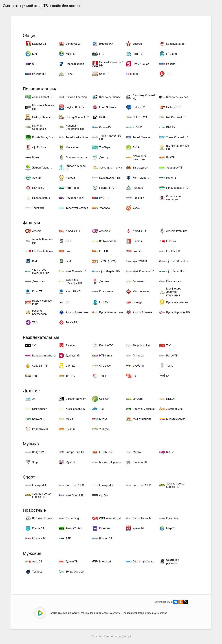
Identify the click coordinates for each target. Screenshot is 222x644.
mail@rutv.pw (124, 636)
